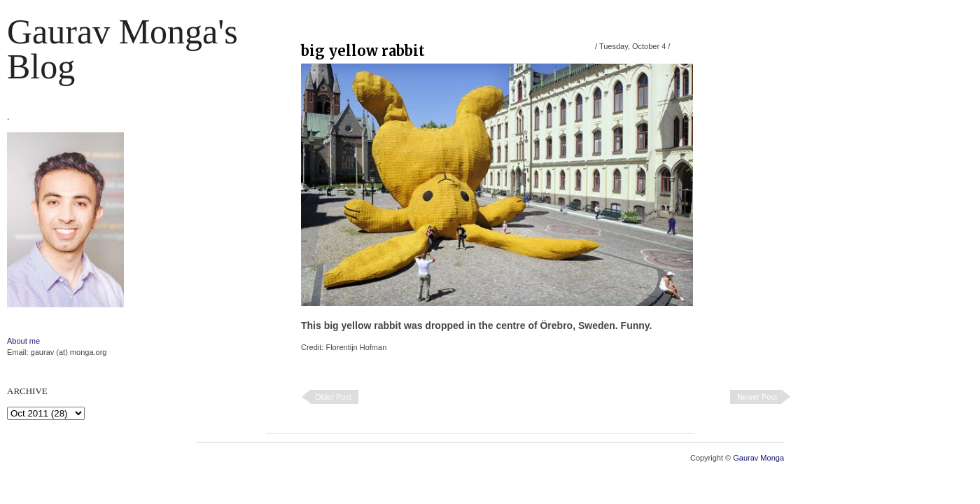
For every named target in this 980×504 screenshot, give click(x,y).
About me (23, 341)
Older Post (333, 397)
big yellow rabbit (363, 51)
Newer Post (757, 397)
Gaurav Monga (758, 458)
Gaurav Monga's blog (122, 49)
